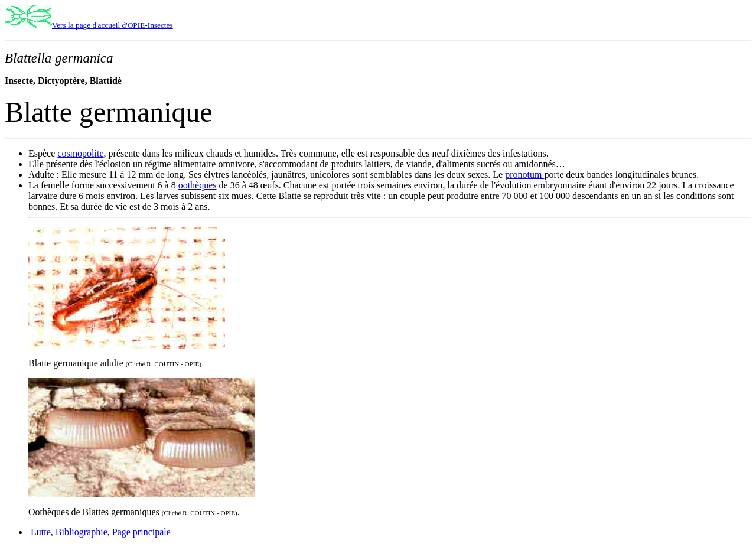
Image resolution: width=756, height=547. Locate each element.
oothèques (198, 185)
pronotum (524, 175)
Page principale (141, 532)
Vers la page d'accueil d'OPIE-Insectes (113, 25)
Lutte (40, 532)
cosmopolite (80, 153)
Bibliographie (82, 532)
